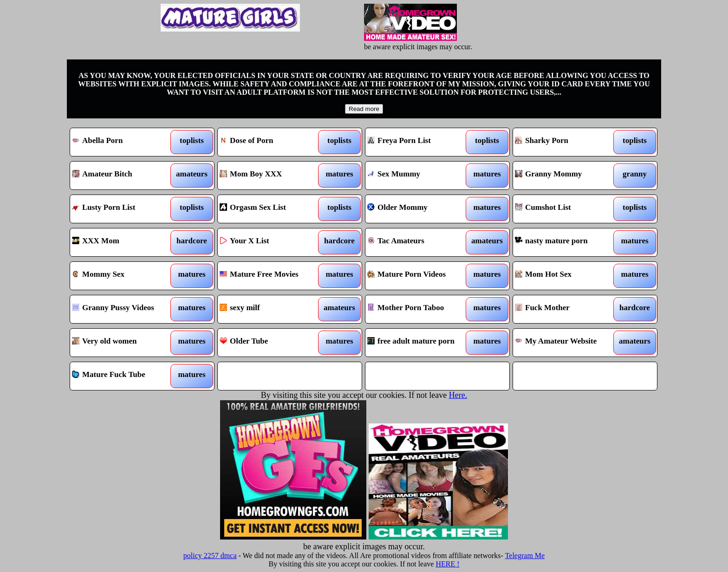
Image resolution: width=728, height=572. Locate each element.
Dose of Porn (271, 142)
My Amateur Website (567, 343)
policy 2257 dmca (210, 556)
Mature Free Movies (271, 276)
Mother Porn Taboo (419, 309)
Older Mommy (419, 209)
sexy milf (271, 309)
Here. (458, 395)
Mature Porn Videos (419, 276)
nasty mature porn (567, 242)
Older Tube (271, 343)
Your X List (271, 242)
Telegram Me (525, 556)
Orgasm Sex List (271, 209)
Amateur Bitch (124, 175)
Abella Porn (124, 142)
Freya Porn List (419, 142)
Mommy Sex (124, 276)
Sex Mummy (419, 175)
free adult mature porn (419, 343)
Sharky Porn (567, 142)
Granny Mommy (567, 175)
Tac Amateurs (419, 242)
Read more (364, 109)
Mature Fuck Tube (124, 376)
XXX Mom (124, 242)
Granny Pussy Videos (124, 309)
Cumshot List (567, 209)
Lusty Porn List (124, 209)
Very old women (124, 343)
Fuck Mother (567, 309)
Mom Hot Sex (567, 276)
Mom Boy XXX (271, 175)
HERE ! (447, 564)
